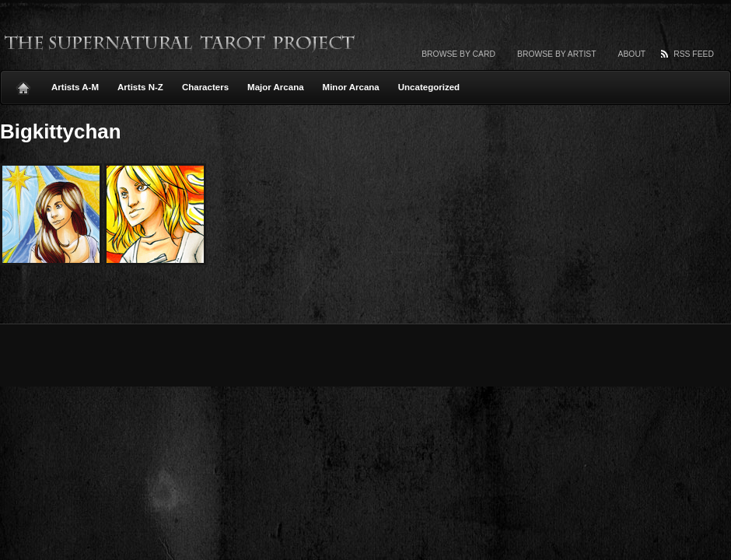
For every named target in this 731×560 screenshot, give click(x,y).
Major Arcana (276, 87)
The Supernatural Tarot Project (180, 43)
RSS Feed (694, 54)
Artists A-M (75, 87)
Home (23, 84)
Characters (205, 87)
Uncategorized (429, 87)
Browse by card (458, 54)
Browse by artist (557, 54)
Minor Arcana (351, 87)
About (632, 54)
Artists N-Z (140, 87)
